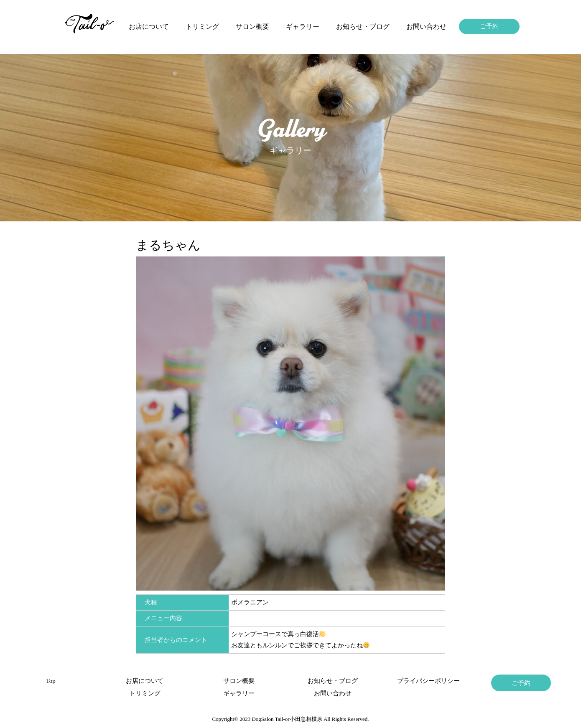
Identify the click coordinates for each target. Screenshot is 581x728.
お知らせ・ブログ (363, 27)
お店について (149, 27)
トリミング (202, 27)
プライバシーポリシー (427, 681)
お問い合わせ (426, 27)
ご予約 (489, 26)
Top (51, 681)
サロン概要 (252, 27)
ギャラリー (303, 27)
